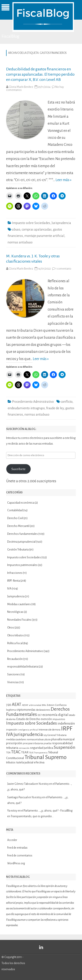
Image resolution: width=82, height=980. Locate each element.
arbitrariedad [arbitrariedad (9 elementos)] (35, 705)
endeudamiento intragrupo (26, 408)
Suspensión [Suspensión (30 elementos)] (65, 747)
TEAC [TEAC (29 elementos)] (16, 752)
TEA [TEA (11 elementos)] (8, 752)
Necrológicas (15, 612)
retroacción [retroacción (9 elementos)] (24, 748)
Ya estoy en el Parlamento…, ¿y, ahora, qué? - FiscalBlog (40, 811)
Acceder (12, 840)
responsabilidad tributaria (23, 667)
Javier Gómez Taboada (21, 784)
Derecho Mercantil (18, 526)
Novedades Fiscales (19, 620)
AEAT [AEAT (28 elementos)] (17, 704)
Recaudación (15, 659)
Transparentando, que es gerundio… (32, 816)
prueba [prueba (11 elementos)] (47, 743)
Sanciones (14, 674)
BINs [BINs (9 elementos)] (44, 705)
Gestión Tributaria (18, 550)
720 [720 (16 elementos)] (9, 705)
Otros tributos (16, 635)
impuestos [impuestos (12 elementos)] (59, 719)
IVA (9, 589)
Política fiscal (15, 643)
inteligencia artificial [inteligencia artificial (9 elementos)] (28, 730)
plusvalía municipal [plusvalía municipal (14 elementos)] (63, 739)
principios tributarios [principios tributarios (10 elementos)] (33, 743)
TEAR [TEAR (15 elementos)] (25, 752)
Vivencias (13, 682)
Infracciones (15, 573)
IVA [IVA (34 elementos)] (10, 735)
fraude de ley (55, 408)
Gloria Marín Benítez (21, 87)
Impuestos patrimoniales (22, 565)
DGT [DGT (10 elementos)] (40, 715)
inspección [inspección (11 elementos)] (12, 730)
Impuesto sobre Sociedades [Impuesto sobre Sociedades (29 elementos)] (31, 723)
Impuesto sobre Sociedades (31, 223)
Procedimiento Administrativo (33, 402)
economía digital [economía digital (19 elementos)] (55, 715)
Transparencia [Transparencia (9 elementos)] (41, 753)
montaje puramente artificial (44, 236)
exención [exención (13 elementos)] (46, 719)
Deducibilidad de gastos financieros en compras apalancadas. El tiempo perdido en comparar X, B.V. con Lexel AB (40, 74)
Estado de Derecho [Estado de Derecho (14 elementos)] (28, 719)
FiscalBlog (10, 36)
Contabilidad (15, 510)
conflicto (67, 402)
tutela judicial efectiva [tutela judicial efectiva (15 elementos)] (30, 762)
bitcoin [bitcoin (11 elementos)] (51, 705)
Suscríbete (18, 469)
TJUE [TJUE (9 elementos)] (31, 753)
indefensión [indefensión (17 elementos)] (66, 724)
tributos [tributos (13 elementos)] (11, 763)
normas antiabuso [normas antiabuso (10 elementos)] (35, 740)
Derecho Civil (15, 518)
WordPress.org (16, 863)
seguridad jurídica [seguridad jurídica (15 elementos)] (42, 748)
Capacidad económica (21, 503)
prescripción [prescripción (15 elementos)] (14, 743)
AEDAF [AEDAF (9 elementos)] (25, 705)
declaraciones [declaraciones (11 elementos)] (43, 710)
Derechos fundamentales (23, 534)
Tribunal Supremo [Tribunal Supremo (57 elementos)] (45, 757)
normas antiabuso (20, 242)
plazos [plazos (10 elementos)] (47, 740)
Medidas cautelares (19, 604)
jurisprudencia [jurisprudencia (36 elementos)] (28, 734)
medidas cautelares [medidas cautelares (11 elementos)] (16, 739)
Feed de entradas (17, 848)
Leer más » (64, 180)
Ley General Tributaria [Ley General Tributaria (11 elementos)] (55, 735)
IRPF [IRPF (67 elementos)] (67, 729)
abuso (16, 229)
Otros (11, 628)
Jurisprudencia (61, 223)
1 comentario (63, 269)
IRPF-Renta (14, 581)
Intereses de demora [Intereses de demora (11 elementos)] (49, 730)
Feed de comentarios (20, 856)
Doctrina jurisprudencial (21, 542)
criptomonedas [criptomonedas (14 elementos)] (26, 710)
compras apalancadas (37, 229)
